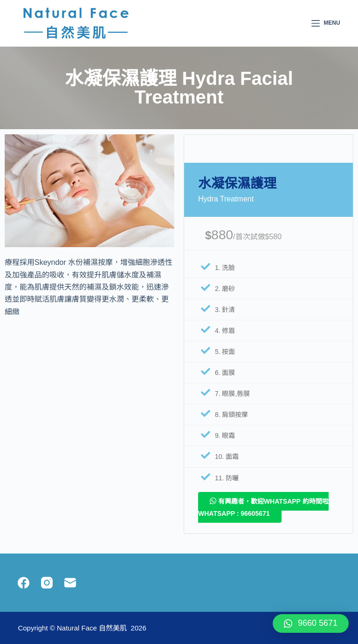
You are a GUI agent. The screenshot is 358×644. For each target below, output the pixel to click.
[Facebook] (24, 583)
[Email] (70, 583)
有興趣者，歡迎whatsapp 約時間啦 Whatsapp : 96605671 (263, 507)
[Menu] (326, 23)
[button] (311, 623)
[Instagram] (47, 583)
